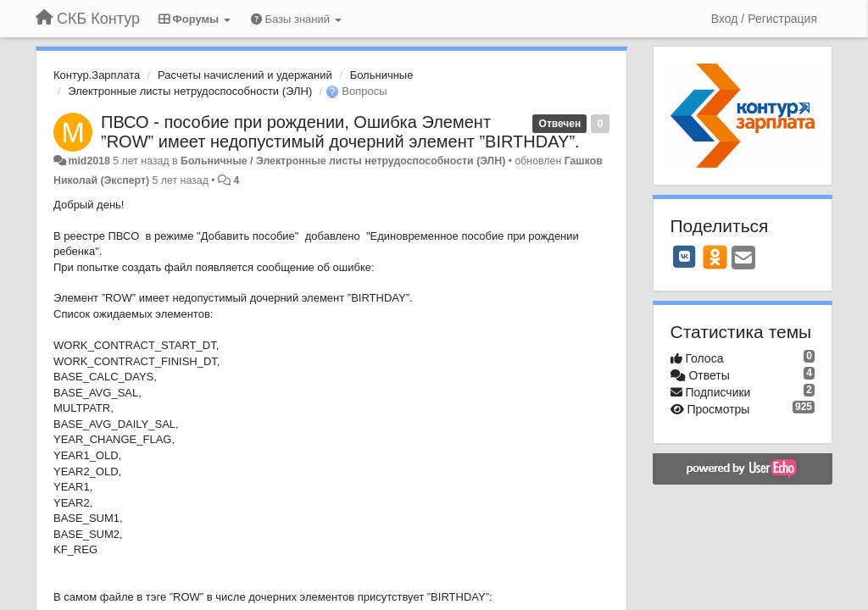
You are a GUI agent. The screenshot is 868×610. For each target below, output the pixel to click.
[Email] (743, 259)
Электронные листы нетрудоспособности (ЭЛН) (190, 91)
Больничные (382, 75)
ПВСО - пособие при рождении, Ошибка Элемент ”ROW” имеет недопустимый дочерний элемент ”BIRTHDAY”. (340, 132)
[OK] (715, 257)
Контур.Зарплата (97, 75)
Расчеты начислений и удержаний (245, 75)
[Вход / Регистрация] (764, 19)
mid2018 (89, 161)
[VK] (685, 257)
